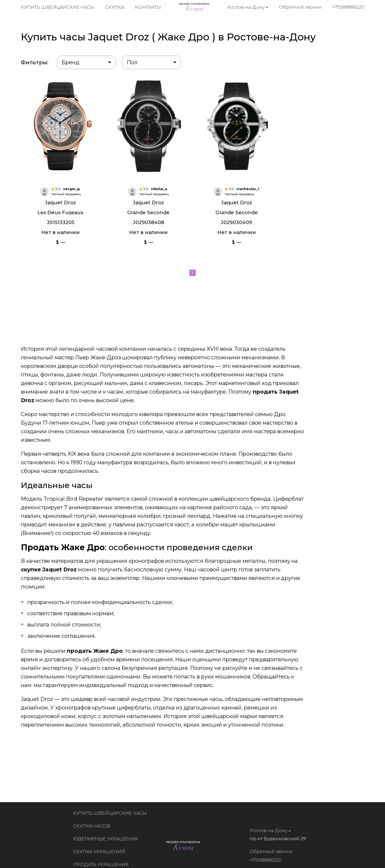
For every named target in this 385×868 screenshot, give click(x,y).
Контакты (148, 8)
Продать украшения (103, 865)
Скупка (115, 8)
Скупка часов (94, 826)
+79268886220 (349, 8)
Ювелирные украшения (107, 839)
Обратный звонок (301, 8)
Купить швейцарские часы (58, 8)
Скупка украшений (101, 852)
